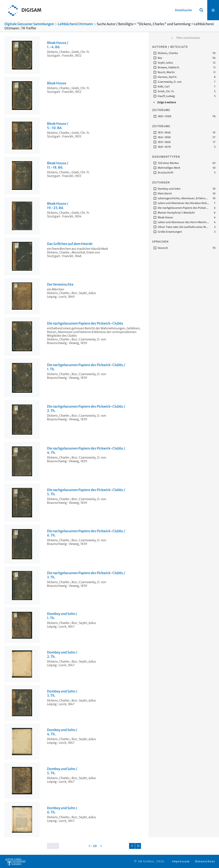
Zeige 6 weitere (167, 102)
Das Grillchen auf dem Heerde (70, 244)
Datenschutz (205, 861)
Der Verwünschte (60, 284)
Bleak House (57, 83)
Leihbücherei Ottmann (75, 24)
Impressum (181, 861)
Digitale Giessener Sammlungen (29, 24)
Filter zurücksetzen (188, 38)
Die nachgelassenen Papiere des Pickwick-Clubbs (85, 323)
